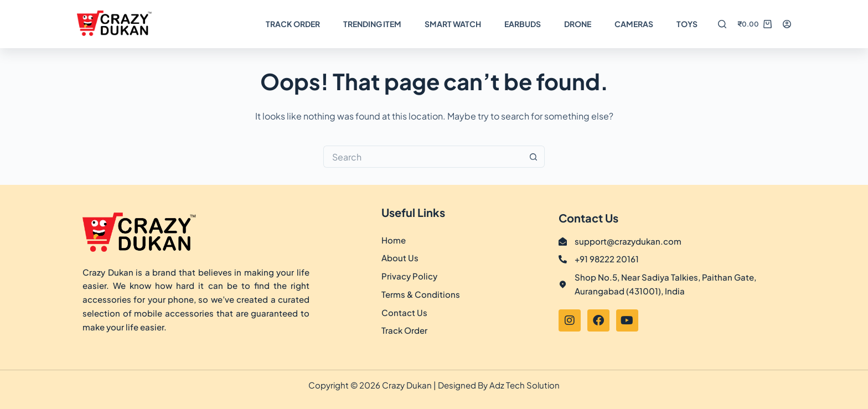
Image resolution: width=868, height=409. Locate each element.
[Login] (787, 24)
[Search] (722, 24)
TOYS (687, 24)
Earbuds (523, 24)
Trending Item (372, 24)
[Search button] (534, 157)
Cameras (634, 24)
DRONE (578, 24)
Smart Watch (453, 24)
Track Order (293, 24)
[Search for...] (423, 157)
